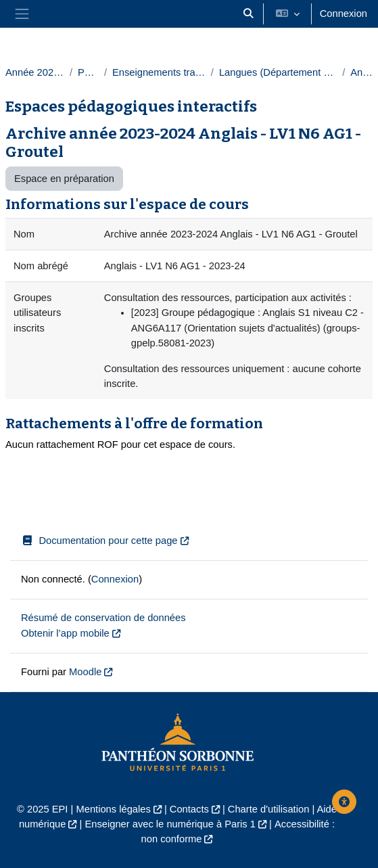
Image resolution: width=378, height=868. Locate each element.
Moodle (85, 672)
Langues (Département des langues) (278, 72)
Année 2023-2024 (35, 72)
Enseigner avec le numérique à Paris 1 (170, 824)
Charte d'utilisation (269, 809)
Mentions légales (113, 809)
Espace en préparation (64, 179)
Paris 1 (88, 72)
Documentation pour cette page (99, 541)
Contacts (189, 809)
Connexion (344, 14)
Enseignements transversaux (159, 72)
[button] (248, 14)
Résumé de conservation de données (103, 618)
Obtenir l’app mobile (65, 633)
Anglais (361, 72)
